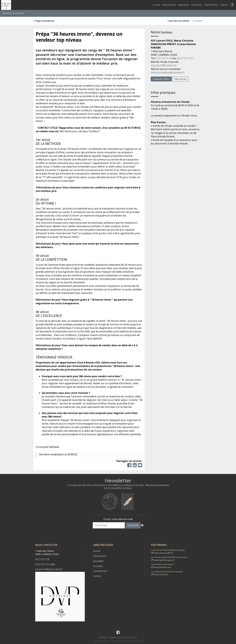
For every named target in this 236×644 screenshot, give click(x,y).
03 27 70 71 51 (185, 58)
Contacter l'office (161, 79)
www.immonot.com (161, 567)
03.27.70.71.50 (42, 559)
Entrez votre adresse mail (118, 519)
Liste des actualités (179, 21)
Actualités (197, 5)
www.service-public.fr (162, 553)
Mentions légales (108, 637)
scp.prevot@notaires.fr (164, 65)
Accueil (156, 5)
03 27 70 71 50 (164, 58)
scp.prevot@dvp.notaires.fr (49, 569)
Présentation (169, 5)
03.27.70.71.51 (42, 564)
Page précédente (44, 21)
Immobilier (184, 5)
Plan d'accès (180, 79)
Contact (224, 5)
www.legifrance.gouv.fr (163, 560)
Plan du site (131, 637)
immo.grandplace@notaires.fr (168, 73)
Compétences (211, 5)
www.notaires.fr (160, 574)
